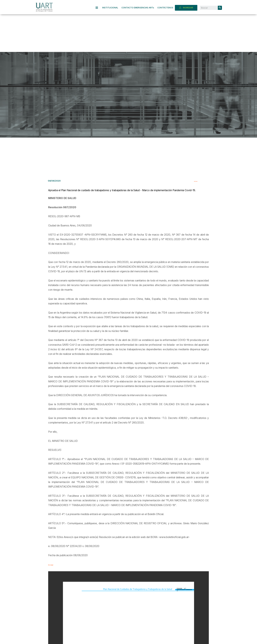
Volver (198, 181)
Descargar (54, 564)
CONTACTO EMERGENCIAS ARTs (138, 8)
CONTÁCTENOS (165, 8)
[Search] (220, 8)
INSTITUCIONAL (110, 8)
